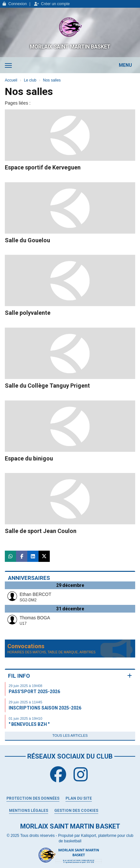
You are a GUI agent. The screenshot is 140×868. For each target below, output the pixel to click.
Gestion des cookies (76, 811)
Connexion (15, 4)
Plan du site (79, 798)
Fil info (19, 676)
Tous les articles (70, 735)
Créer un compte (52, 4)
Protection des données (33, 798)
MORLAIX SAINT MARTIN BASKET (70, 47)
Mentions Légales (29, 811)
